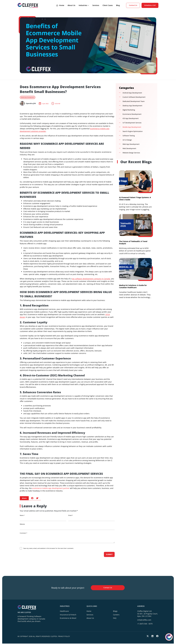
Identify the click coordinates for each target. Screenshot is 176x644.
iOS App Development (131, 118)
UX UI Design (127, 140)
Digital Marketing (129, 110)
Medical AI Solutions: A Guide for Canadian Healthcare (133, 286)
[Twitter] (148, 637)
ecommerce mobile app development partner (51, 488)
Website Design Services (131, 153)
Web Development (129, 148)
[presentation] (37, 557)
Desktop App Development (132, 106)
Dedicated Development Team (134, 101)
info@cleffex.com (144, 620)
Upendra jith (31, 103)
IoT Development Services (132, 123)
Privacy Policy (64, 637)
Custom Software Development (134, 97)
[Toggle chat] (169, 637)
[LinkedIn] (152, 637)
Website (22, 524)
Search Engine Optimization (133, 131)
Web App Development (131, 144)
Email (71, 515)
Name (22, 515)
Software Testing (129, 136)
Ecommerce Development (132, 114)
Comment (23, 533)
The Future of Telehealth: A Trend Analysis (133, 242)
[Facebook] (157, 637)
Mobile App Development (28, 97)
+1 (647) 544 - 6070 (145, 624)
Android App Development (132, 93)
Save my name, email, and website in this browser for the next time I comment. (49, 548)
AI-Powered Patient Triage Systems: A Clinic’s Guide (135, 198)
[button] (32, 498)
